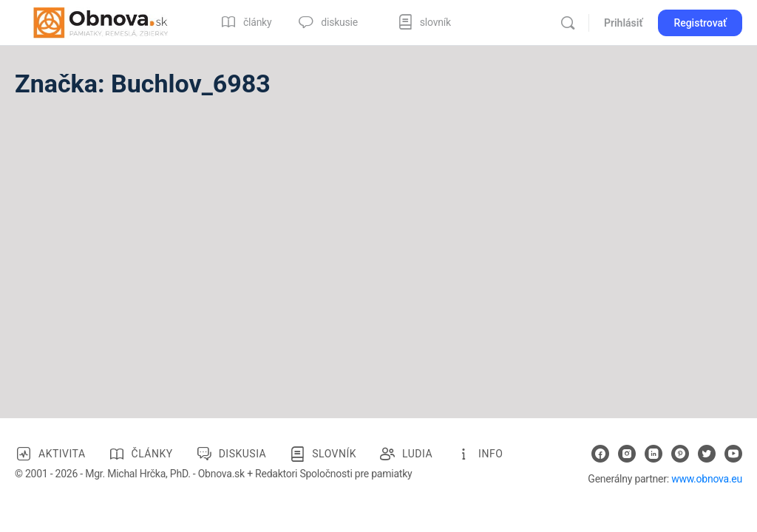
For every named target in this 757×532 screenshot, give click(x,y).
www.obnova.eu (707, 479)
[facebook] (600, 454)
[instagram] (627, 454)
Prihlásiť (623, 23)
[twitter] (707, 454)
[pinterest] (680, 454)
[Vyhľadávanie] (568, 23)
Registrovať (700, 23)
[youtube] (733, 454)
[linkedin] (654, 454)
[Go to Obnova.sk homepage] (101, 21)
